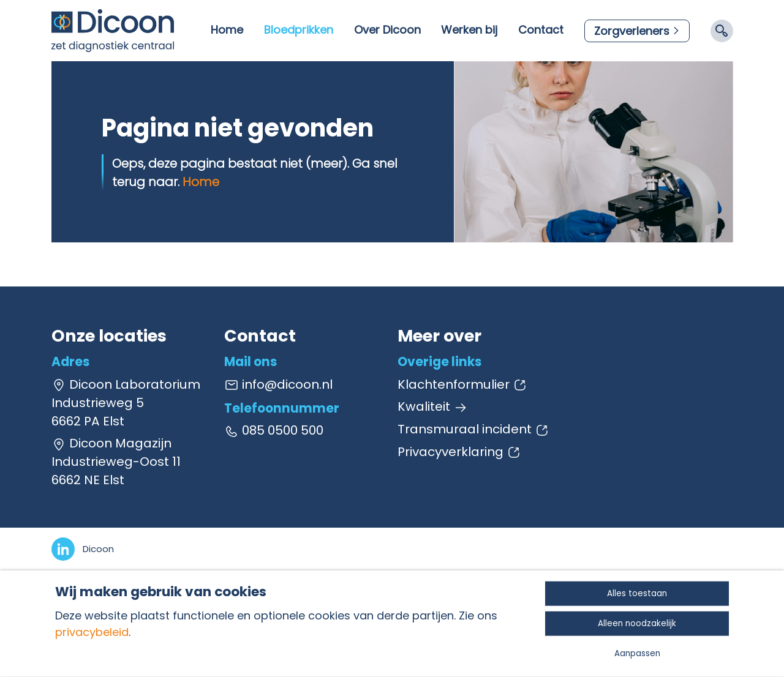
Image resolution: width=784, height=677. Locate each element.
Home (227, 30)
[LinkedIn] (83, 549)
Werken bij (469, 30)
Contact (541, 30)
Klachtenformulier (462, 384)
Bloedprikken (299, 30)
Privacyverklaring (459, 452)
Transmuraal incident (473, 429)
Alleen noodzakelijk (637, 623)
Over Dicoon (387, 30)
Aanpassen (637, 653)
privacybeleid (92, 632)
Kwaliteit (433, 406)
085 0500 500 (274, 430)
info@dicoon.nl (278, 384)
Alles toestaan (637, 593)
